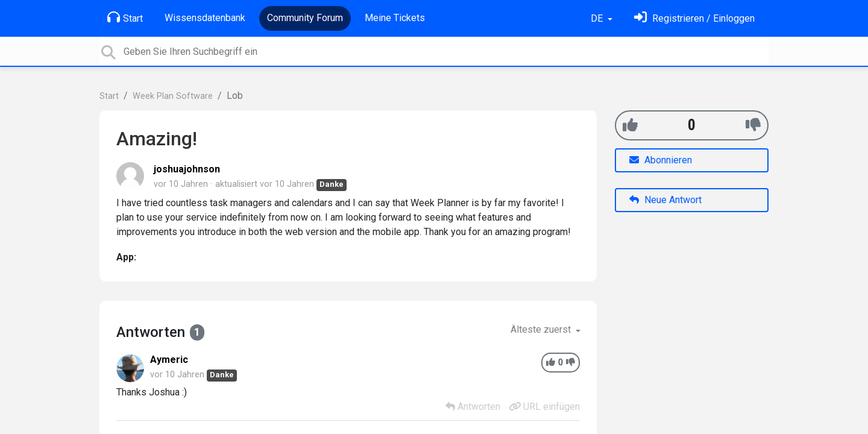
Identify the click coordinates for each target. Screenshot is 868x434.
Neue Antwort (665, 200)
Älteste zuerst (542, 329)
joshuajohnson (187, 169)
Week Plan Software (173, 96)
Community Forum (305, 18)
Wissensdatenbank (205, 18)
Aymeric (169, 360)
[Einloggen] (694, 18)
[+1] (630, 125)
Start (125, 17)
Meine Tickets (395, 18)
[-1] (753, 125)
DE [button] (598, 18)
